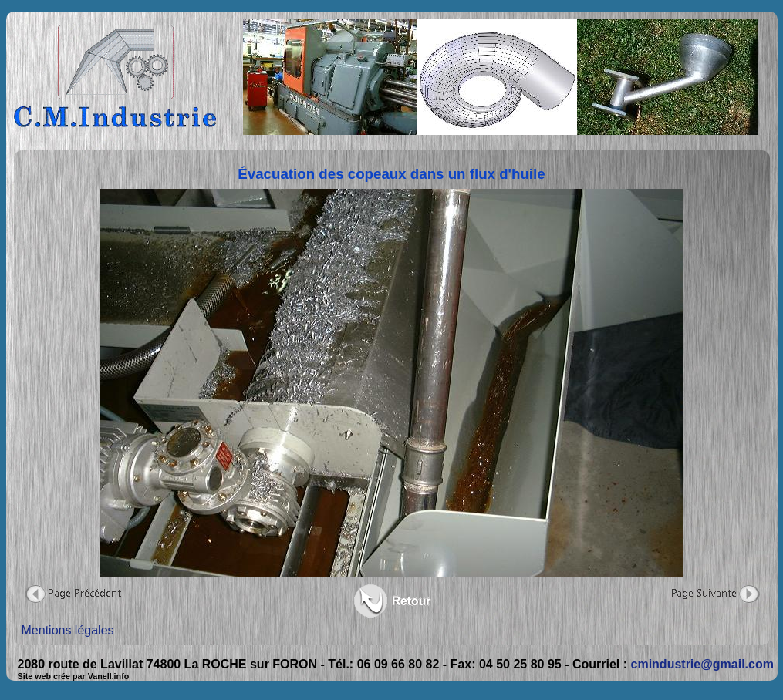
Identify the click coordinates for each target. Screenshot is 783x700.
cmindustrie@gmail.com (702, 664)
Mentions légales (68, 630)
